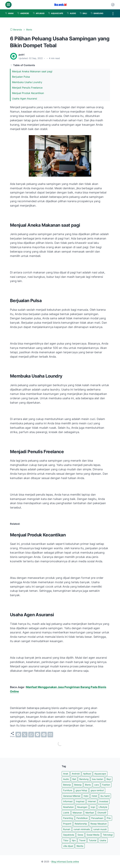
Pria (109, 818)
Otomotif (102, 813)
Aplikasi (87, 774)
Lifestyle (103, 807)
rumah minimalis (82, 829)
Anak (66, 774)
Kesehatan (68, 807)
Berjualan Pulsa (21, 77)
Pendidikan (82, 818)
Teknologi (108, 835)
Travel (82, 840)
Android (76, 774)
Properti (67, 824)
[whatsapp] (31, 735)
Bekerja (67, 785)
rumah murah (100, 829)
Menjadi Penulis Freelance (28, 88)
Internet (92, 801)
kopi (93, 807)
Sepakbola (69, 835)
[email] (50, 735)
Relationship (81, 824)
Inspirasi (80, 801)
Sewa (80, 835)
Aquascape (100, 774)
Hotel (94, 796)
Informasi (68, 801)
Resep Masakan (99, 824)
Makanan (77, 813)
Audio (66, 779)
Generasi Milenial (72, 796)
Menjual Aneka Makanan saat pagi (33, 71)
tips (74, 840)
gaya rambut (97, 790)
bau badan (98, 779)
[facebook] (18, 735)
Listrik (66, 813)
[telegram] (37, 735)
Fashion (106, 785)
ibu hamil (105, 796)
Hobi (86, 796)
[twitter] (25, 735)
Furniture (68, 790)
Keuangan (82, 807)
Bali (74, 779)
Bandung (84, 779)
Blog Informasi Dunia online (65, 862)
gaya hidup (81, 790)
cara (96, 785)
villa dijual (68, 846)
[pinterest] (44, 735)
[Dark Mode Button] (113, 5)
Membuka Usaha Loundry (27, 82)
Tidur (66, 840)
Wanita (80, 846)
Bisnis (88, 785)
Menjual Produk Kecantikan (28, 93)
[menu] (8, 5)
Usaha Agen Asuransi (25, 99)
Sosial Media (93, 835)
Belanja (78, 785)
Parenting (68, 818)
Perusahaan (97, 818)
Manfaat (90, 813)
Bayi (109, 779)
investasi (104, 801)
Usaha (103, 840)
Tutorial (92, 840)
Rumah (67, 829)
